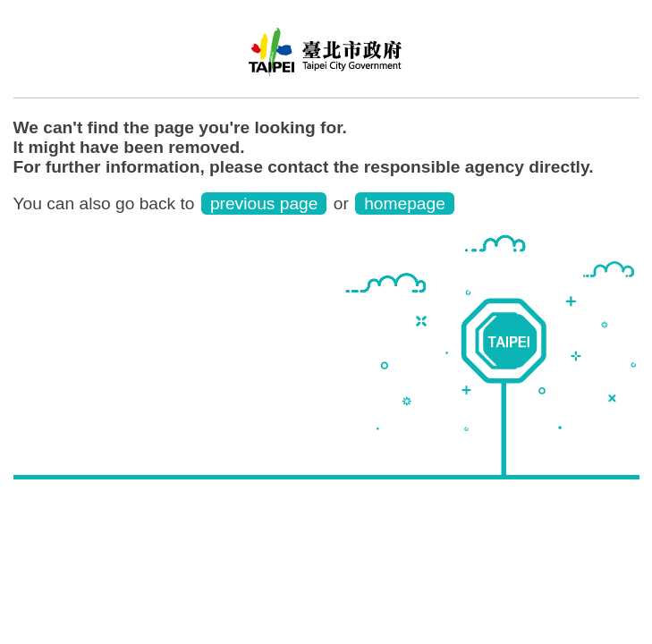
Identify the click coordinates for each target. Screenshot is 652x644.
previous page (264, 203)
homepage (405, 203)
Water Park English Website (326, 58)
